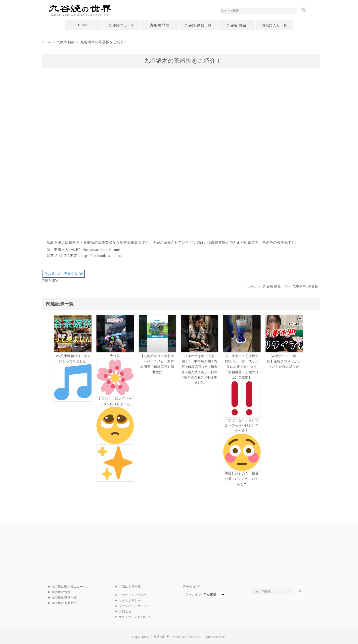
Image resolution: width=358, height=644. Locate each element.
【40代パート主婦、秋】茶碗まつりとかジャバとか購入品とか (284, 361)
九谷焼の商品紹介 (64, 601)
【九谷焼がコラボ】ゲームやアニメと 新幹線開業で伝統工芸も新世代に (157, 363)
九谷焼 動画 (67, 42)
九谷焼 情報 (160, 25)
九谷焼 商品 (236, 25)
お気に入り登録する (64, 274)
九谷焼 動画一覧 (198, 25)
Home (47, 42)
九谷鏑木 (298, 286)
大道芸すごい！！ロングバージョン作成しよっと (115, 417)
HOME (83, 25)
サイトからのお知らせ (135, 615)
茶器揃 (313, 286)
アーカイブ (193, 592)
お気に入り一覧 (275, 25)
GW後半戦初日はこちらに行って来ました (73, 377)
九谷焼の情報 (61, 590)
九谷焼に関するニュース (69, 585)
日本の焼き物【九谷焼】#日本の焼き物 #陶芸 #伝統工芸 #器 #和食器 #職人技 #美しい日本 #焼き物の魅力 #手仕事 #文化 (200, 369)
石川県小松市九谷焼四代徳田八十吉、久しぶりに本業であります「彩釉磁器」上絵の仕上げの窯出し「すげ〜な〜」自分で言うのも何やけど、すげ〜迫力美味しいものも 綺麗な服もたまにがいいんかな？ (242, 419)
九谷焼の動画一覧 (64, 596)
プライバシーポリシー (135, 604)
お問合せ (125, 609)
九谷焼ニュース (122, 25)
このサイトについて (133, 593)
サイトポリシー (130, 598)
